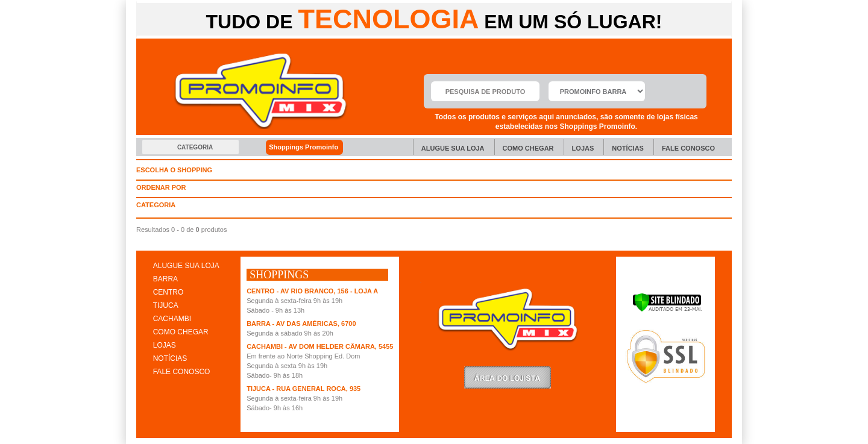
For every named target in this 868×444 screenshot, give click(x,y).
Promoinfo (261, 91)
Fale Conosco (688, 148)
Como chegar (528, 148)
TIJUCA (166, 305)
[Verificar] (667, 310)
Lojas (583, 148)
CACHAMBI (172, 319)
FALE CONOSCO (182, 372)
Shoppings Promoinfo (310, 147)
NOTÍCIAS (170, 358)
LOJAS (165, 345)
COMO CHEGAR (181, 332)
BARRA (165, 279)
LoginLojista (508, 377)
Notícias (628, 148)
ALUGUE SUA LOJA (186, 266)
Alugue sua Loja (453, 148)
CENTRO (168, 292)
